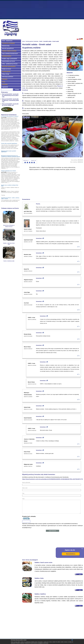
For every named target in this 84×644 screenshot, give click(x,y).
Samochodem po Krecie (8, 61)
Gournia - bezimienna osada (9, 261)
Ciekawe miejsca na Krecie (9, 51)
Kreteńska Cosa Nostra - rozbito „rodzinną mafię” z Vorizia (10, 198)
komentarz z (40, 238)
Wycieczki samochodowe (9, 66)
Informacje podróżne (8, 77)
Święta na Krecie (7, 69)
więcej (80, 574)
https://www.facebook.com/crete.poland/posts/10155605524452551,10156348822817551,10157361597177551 (53, 479)
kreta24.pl (25, 90)
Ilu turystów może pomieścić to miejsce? (10, 116)
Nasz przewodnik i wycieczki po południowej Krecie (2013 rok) (10, 95)
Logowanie (5, 87)
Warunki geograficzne (8, 48)
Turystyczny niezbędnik (8, 43)
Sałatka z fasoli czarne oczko (43, 562)
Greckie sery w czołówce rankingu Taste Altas (10, 186)
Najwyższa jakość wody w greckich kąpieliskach (9, 151)
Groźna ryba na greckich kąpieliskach (9, 143)
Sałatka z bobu (39, 578)
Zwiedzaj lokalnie (7, 56)
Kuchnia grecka (6, 72)
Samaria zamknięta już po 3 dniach (9, 171)
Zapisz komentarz (52, 531)
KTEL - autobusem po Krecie (10, 64)
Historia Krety (6, 46)
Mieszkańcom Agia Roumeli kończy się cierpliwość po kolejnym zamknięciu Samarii (11, 156)
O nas (4, 82)
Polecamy (5, 79)
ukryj (82, 549)
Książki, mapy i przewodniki (9, 59)
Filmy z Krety (6, 74)
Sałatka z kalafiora (40, 594)
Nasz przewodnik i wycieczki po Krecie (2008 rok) (10, 105)
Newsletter (5, 84)
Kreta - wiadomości (7, 41)
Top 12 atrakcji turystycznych (10, 54)
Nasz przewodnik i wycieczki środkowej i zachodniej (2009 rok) (10, 100)
